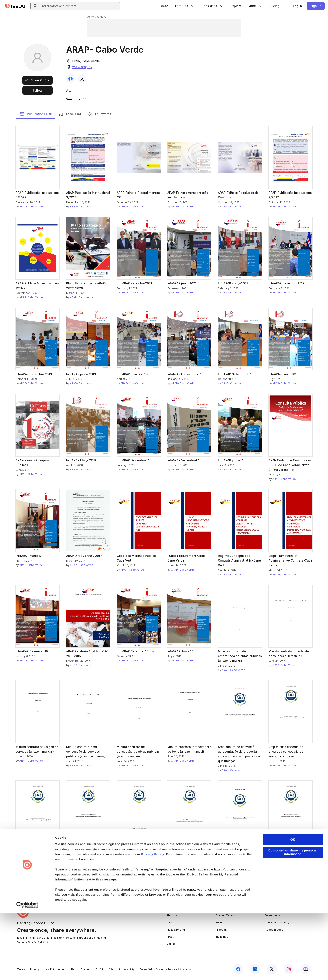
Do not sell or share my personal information (293, 919)
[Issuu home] (15, 6)
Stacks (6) (70, 115)
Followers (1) (101, 115)
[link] (165, 6)
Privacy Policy (153, 921)
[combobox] (79, 6)
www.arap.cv (82, 67)
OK (293, 906)
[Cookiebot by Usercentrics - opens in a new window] (27, 972)
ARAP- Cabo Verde (31, 207)
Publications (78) (36, 115)
